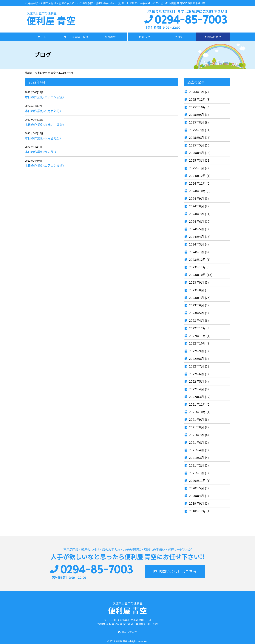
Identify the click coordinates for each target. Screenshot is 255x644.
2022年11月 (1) (199, 336)
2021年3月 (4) (198, 458)
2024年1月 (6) (198, 252)
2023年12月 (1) (199, 260)
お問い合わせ (213, 37)
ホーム (42, 37)
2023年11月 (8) (199, 267)
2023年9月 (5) (198, 282)
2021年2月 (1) (198, 465)
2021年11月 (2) (199, 404)
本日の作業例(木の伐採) (41, 152)
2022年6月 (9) (198, 374)
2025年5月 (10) (199, 145)
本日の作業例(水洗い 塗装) (44, 124)
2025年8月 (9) (198, 122)
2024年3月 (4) (198, 244)
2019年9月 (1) (198, 503)
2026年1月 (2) (198, 92)
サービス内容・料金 (76, 37)
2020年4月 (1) (198, 496)
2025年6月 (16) (199, 138)
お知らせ (144, 37)
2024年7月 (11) (199, 214)
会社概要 (110, 37)
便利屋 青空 (55, 19)
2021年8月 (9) (198, 427)
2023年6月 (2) (198, 305)
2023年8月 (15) (199, 290)
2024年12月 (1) (199, 176)
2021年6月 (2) (198, 442)
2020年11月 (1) (199, 481)
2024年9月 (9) (198, 198)
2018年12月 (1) (199, 511)
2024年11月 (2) (199, 183)
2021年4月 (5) (198, 450)
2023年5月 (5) (198, 313)
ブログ (179, 37)
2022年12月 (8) (199, 328)
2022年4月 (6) (198, 389)
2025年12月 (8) (199, 99)
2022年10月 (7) (199, 343)
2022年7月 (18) (199, 366)
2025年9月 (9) (198, 115)
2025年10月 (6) (199, 107)
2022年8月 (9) (198, 359)
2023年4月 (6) (198, 320)
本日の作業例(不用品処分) (43, 111)
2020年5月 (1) (198, 488)
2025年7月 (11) (199, 130)
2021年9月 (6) (198, 419)
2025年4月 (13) (199, 153)
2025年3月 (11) (199, 160)
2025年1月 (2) (198, 168)
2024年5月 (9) (198, 229)
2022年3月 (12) (199, 397)
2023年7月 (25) (199, 298)
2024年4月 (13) (199, 237)
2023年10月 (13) (200, 275)
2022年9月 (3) (198, 351)
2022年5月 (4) (198, 381)
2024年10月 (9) (199, 191)
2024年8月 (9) (198, 206)
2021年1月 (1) (198, 473)
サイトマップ (129, 632)
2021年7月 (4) (198, 435)
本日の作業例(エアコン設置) (44, 97)
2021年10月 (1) (199, 412)
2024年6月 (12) (199, 221)
